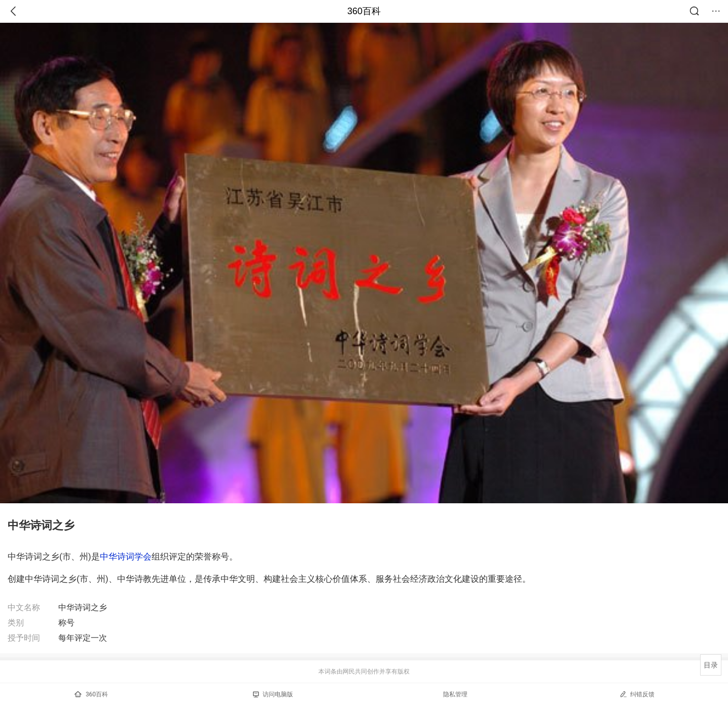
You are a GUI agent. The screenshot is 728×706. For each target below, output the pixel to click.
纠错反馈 (637, 694)
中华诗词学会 (126, 556)
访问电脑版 (273, 694)
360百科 (364, 11)
